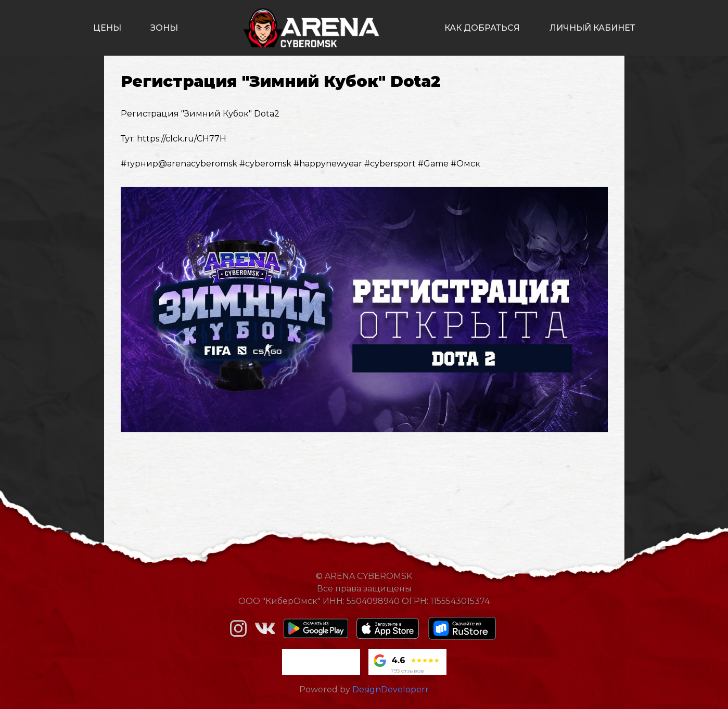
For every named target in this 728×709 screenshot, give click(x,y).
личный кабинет (592, 28)
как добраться (482, 28)
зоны (164, 28)
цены (107, 28)
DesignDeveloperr (391, 689)
